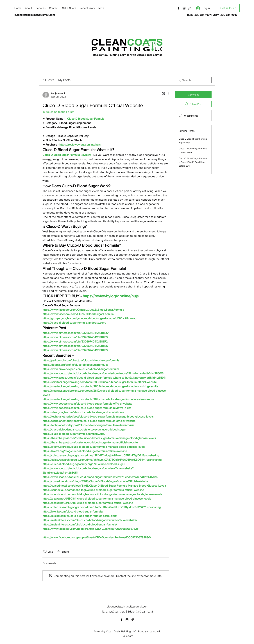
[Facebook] (179, 8)
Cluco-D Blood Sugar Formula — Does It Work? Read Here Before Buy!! (193, 162)
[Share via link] (62, 552)
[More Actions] (167, 94)
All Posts (48, 80)
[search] (193, 80)
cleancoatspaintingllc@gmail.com (35, 15)
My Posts (64, 80)
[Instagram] (184, 8)
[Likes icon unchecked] (45, 552)
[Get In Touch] (228, 8)
